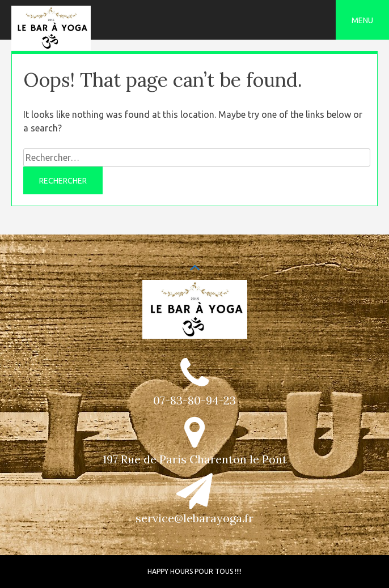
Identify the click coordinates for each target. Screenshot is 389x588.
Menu (362, 20)
